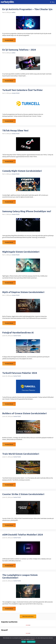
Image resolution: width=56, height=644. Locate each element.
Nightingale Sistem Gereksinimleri (21, 252)
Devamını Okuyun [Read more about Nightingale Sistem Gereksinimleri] (9, 283)
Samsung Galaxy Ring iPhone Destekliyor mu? (27, 211)
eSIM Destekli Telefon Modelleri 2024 (23, 535)
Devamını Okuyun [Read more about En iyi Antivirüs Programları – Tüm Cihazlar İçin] (9, 40)
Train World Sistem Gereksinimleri (21, 454)
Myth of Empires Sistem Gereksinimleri (23, 292)
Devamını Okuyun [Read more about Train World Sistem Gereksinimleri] (9, 485)
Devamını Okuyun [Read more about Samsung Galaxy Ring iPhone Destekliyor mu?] (9, 242)
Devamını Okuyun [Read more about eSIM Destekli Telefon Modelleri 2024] (9, 566)
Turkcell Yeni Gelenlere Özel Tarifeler (23, 90)
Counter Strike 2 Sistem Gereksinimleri (23, 494)
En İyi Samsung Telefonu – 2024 (19, 50)
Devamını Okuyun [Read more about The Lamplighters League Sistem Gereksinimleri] (9, 609)
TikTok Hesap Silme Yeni (15, 131)
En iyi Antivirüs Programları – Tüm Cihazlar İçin (27, 9)
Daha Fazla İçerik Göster (28, 616)
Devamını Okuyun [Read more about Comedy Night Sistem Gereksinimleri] (9, 202)
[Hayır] (54, 640)
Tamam (24, 642)
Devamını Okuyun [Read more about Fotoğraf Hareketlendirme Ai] (9, 363)
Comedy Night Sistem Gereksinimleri (22, 171)
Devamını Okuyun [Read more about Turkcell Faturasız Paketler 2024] (9, 404)
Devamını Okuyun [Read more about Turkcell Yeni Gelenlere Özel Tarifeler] (9, 121)
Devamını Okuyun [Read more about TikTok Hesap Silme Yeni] (9, 161)
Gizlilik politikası (31, 642)
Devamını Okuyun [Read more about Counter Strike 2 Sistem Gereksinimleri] (9, 525)
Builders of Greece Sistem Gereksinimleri (25, 413)
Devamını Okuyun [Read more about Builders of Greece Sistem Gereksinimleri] (9, 444)
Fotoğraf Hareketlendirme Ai (18, 333)
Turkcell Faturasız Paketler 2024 (20, 373)
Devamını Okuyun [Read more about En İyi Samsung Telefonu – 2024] (9, 81)
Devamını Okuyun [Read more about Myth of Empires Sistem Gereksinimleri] (9, 323)
